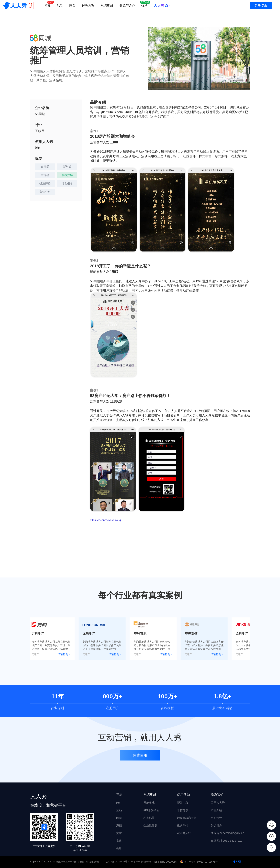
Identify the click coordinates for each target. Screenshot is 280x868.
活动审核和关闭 (187, 818)
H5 (118, 803)
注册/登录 (261, 6)
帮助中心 (183, 803)
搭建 (119, 841)
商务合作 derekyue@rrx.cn (227, 833)
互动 (119, 810)
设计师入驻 (184, 833)
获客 (72, 5)
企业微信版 (150, 825)
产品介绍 (216, 810)
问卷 (119, 818)
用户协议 (216, 818)
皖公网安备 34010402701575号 (199, 862)
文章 (119, 833)
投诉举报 (183, 825)
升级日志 (216, 825)
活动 (60, 5)
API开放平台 (151, 810)
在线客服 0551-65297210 (227, 841)
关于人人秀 (218, 803)
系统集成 (107, 5)
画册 (119, 848)
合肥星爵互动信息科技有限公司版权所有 (77, 862)
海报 (119, 825)
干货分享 (183, 810)
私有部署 (149, 818)
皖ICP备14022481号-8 (118, 862)
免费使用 (140, 757)
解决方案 (88, 5)
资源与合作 (127, 5)
